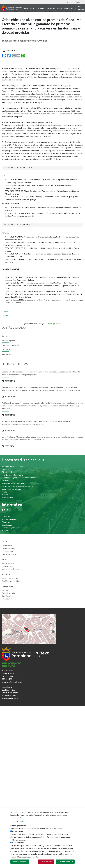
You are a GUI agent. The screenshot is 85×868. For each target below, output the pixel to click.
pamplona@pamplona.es (12, 682)
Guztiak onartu (65, 862)
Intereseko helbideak (10, 569)
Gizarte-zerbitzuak (10, 472)
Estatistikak (18, 831)
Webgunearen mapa (10, 698)
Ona (57, 323)
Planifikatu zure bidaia (11, 581)
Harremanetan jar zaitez (66, 2)
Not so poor (51, 323)
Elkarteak (6, 522)
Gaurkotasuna (70, 8)
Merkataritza (7, 497)
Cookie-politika (8, 690)
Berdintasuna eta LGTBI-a (12, 466)
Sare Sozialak (7, 354)
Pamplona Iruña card (10, 578)
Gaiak (60, 8)
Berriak (5, 336)
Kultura (5, 495)
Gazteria (5, 469)
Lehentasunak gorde (20, 862)
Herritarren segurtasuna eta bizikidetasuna (19, 478)
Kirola (4, 492)
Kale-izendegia (8, 563)
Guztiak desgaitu (46, 862)
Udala (25, 8)
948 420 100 (7, 679)
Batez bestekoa (54, 323)
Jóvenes (5, 312)
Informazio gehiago (17, 822)
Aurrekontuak (7, 551)
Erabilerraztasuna (9, 695)
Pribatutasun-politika (11, 693)
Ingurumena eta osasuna (11, 489)
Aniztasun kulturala (10, 519)
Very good (59, 323)
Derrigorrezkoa (19, 826)
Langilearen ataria (9, 554)
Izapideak (51, 8)
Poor (48, 323)
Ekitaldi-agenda (8, 340)
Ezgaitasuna (7, 525)
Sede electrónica (70, 2)
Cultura (5, 315)
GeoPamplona (8, 566)
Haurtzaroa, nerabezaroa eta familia (14, 528)
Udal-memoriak (8, 548)
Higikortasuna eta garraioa (13, 483)
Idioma (78, 2)
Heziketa (6, 480)
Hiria (32, 8)
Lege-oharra (7, 687)
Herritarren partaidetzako (12, 475)
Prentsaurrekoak (9, 350)
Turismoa (40, 8)
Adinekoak (6, 516)
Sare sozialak (18, 843)
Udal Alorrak (7, 546)
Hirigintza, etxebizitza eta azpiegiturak (18, 486)
